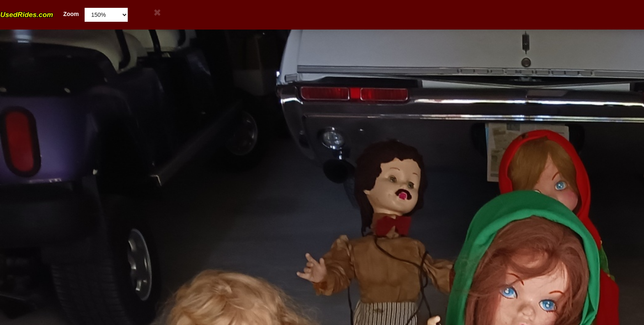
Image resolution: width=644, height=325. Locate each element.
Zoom (39, 14)
